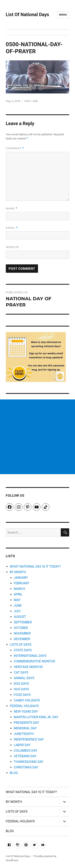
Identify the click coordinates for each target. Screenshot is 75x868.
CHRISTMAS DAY (26, 767)
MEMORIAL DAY (25, 728)
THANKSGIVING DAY (29, 762)
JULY (17, 611)
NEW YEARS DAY (26, 712)
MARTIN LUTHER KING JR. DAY (36, 717)
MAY (17, 600)
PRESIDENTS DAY (26, 723)
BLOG (14, 773)
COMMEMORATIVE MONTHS (34, 661)
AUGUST (20, 617)
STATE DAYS (23, 650)
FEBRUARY (22, 583)
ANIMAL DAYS (24, 678)
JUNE (18, 606)
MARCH (19, 589)
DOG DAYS (21, 684)
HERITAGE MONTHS (28, 667)
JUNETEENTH (24, 734)
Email (12, 228)
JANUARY (21, 578)
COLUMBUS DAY (25, 751)
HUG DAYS (21, 689)
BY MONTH (18, 572)
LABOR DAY (22, 745)
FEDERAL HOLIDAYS (24, 706)
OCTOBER (21, 628)
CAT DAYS (21, 672)
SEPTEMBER (23, 622)
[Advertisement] (37, 437)
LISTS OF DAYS (21, 645)
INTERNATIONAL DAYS (30, 656)
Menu (63, 15)
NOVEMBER (22, 633)
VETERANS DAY (25, 756)
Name (12, 208)
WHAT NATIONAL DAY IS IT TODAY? (35, 566)
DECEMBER (22, 639)
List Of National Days (27, 15)
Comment (15, 148)
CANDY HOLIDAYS (27, 700)
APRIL (18, 594)
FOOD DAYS (22, 695)
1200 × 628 (31, 101)
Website (13, 247)
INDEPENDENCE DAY (29, 739)
